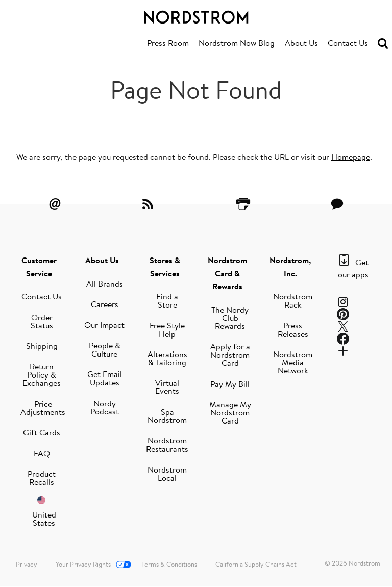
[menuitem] (168, 43)
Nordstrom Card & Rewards (227, 273)
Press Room (168, 43)
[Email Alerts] (55, 204)
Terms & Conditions (169, 564)
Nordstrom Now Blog (237, 43)
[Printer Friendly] (243, 204)
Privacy (27, 564)
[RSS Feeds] (149, 204)
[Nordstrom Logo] (196, 15)
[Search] (383, 44)
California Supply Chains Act (256, 564)
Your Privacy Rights (83, 564)
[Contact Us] (337, 204)
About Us (301, 43)
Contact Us (348, 43)
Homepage (351, 157)
